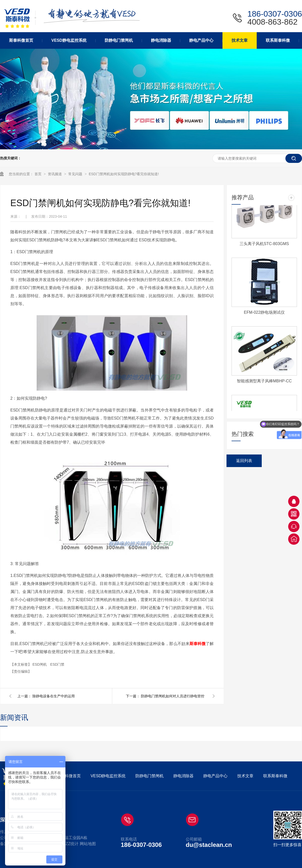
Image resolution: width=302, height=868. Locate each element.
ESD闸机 (40, 664)
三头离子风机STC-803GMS (264, 245)
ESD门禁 (58, 664)
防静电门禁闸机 (149, 776)
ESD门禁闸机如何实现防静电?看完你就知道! (124, 174)
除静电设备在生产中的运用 (54, 696)
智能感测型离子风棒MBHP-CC (264, 382)
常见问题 (76, 174)
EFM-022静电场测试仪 (264, 313)
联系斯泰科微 (275, 776)
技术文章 (245, 776)
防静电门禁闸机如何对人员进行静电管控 (173, 696)
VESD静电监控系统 (108, 776)
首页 (39, 174)
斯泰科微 (198, 644)
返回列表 (244, 461)
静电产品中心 (215, 776)
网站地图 (88, 844)
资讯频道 (55, 174)
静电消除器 (183, 776)
